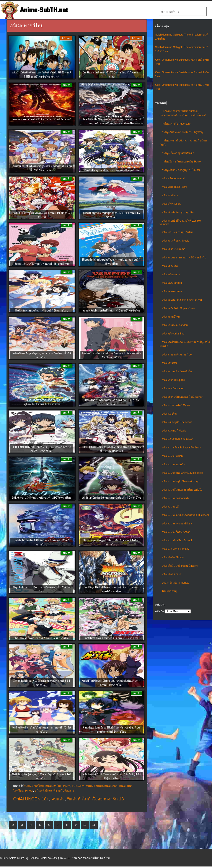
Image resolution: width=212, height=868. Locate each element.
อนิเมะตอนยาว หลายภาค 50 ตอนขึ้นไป (184, 258)
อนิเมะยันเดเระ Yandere (175, 325)
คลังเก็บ (160, 612)
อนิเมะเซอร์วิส (170, 414)
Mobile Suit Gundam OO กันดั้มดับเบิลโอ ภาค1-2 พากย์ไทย (112, 497)
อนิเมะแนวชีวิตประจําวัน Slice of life (182, 473)
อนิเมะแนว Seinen (172, 456)
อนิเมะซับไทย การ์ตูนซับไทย (178, 232)
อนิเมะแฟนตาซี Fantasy (175, 549)
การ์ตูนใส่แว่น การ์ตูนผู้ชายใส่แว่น (181, 170)
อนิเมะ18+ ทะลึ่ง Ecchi (174, 187)
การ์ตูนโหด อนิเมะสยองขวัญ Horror (182, 162)
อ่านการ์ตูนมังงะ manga (175, 583)
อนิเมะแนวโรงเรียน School (177, 540)
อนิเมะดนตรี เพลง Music (175, 241)
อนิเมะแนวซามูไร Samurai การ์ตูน (181, 481)
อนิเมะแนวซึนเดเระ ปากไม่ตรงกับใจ (182, 490)
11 (94, 825)
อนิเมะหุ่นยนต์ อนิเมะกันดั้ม (177, 372)
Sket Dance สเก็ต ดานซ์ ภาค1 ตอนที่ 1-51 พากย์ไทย (112, 638)
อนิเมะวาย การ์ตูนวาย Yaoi (177, 355)
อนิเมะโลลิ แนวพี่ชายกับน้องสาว (180, 566)
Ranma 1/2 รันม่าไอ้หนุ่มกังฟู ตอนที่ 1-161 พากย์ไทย (42, 264)
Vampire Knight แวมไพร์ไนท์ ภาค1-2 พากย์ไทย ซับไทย (112, 310)
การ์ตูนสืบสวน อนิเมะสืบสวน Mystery (183, 132)
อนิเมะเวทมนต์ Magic (174, 431)
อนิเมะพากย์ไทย (171, 317)
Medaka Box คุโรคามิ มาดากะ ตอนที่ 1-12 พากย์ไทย (112, 170)
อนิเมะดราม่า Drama (173, 249)
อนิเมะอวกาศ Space (173, 380)
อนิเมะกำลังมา (170, 195)
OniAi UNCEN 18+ (31, 799)
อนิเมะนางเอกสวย (172, 283)
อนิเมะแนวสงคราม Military (177, 524)
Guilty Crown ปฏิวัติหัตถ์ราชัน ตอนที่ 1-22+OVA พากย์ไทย (42, 497)
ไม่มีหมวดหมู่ (169, 591)
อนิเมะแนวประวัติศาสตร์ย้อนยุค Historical (185, 515)
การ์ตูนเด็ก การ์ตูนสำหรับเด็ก (178, 153)
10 (85, 825)
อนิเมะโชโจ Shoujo (173, 557)
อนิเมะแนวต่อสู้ (170, 507)
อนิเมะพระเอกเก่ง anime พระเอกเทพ (182, 300)
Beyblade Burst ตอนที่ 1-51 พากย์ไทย (42, 404)
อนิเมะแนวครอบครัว (173, 464)
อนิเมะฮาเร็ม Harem (173, 388)
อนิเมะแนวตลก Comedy (175, 498)
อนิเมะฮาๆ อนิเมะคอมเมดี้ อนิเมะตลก (182, 397)
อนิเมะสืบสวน (169, 363)
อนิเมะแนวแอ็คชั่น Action (176, 532)
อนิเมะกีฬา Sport (171, 204)
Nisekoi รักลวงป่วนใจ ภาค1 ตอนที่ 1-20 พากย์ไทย (42, 310)
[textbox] (182, 11)
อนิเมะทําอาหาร (171, 274)
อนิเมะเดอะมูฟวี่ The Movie (177, 422)
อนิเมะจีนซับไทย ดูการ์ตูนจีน (178, 212)
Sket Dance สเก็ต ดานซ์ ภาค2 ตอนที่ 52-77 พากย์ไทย (42, 638)
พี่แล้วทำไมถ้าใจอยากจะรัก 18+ (97, 799)
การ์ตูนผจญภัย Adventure (176, 124)
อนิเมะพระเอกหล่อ (172, 291)
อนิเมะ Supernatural (173, 178)
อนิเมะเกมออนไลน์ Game (176, 405)
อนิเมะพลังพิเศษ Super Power (179, 308)
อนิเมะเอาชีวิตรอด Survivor (177, 439)
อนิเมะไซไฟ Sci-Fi (172, 574)
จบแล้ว (58, 799)
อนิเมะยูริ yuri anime (173, 334)
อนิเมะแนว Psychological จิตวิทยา (181, 448)
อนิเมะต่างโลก (170, 266)
